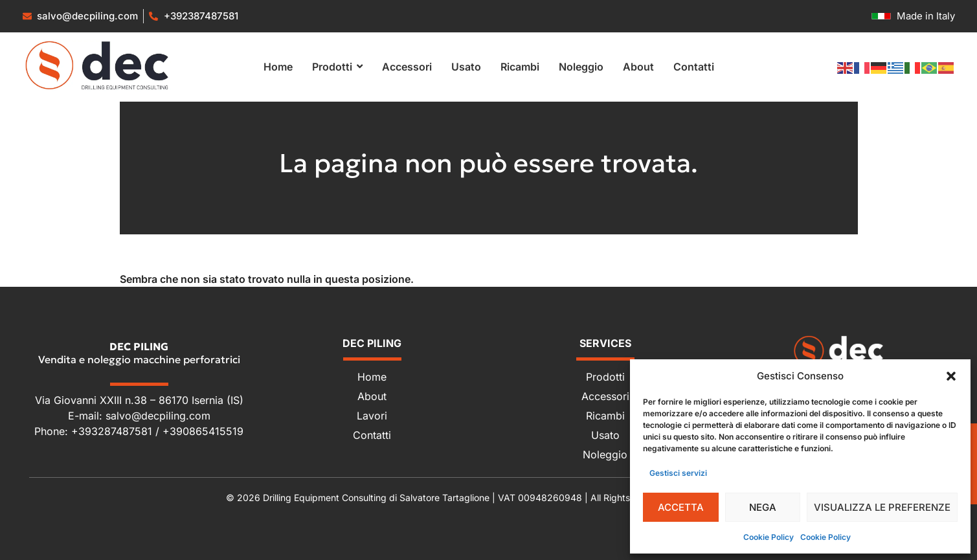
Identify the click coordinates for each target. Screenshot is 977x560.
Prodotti (605, 377)
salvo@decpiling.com (158, 416)
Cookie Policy (769, 537)
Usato (605, 435)
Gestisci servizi (678, 473)
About (372, 396)
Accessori (605, 396)
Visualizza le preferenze (882, 507)
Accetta (681, 507)
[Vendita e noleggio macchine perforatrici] (97, 65)
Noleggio (605, 454)
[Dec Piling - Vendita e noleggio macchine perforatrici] (838, 351)
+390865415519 (203, 431)
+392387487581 (201, 16)
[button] (951, 376)
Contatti (372, 435)
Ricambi (605, 416)
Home (372, 377)
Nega (763, 507)
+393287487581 (113, 431)
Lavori (372, 416)
